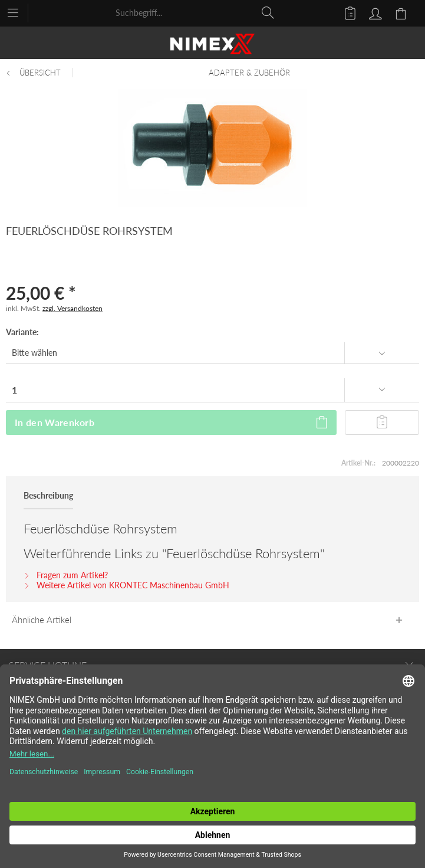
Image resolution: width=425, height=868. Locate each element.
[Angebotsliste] (345, 12)
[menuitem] (19, 12)
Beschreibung (48, 495)
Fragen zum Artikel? (66, 575)
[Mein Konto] (374, 12)
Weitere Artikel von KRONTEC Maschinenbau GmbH (126, 585)
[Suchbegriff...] (195, 12)
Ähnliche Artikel (42, 620)
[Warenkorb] (403, 12)
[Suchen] (268, 12)
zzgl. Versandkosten (73, 308)
